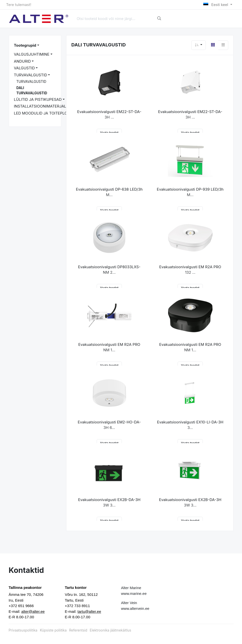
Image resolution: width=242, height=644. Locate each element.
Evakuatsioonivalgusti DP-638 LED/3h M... (109, 192)
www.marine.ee (134, 593)
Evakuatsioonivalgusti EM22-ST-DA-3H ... (109, 115)
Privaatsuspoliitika (23, 630)
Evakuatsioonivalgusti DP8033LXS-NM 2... (109, 270)
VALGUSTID (24, 68)
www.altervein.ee (135, 608)
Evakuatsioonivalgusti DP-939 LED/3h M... (190, 192)
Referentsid (78, 630)
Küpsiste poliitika (53, 630)
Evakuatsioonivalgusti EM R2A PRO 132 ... (190, 270)
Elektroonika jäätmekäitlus (110, 630)
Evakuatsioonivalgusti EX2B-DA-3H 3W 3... (109, 503)
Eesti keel (216, 5)
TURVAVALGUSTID (31, 75)
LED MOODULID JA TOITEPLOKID (44, 113)
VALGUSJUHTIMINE (32, 54)
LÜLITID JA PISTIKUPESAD (38, 99)
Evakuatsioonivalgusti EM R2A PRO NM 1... (109, 347)
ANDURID (22, 61)
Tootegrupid (25, 45)
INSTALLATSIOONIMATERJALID (42, 106)
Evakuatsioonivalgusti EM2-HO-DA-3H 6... (109, 425)
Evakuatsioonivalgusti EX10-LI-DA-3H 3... (190, 425)
